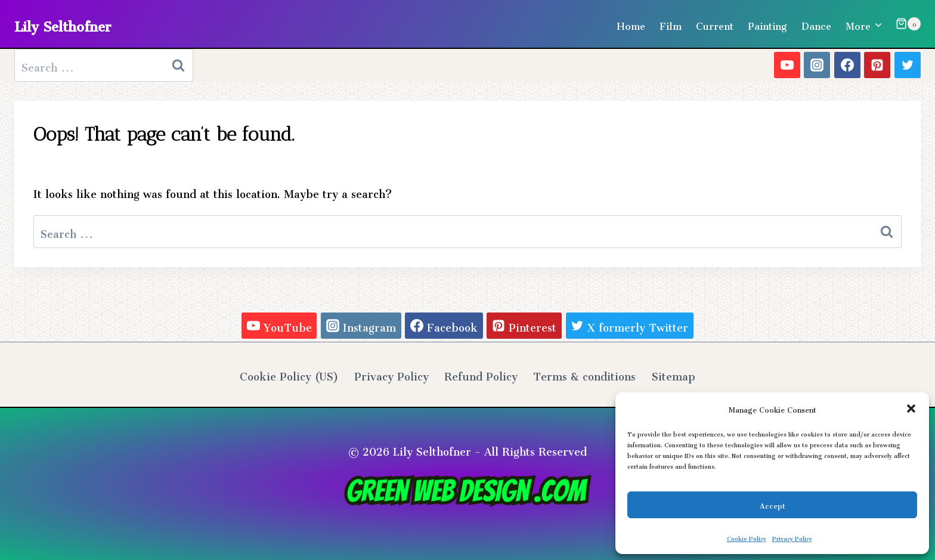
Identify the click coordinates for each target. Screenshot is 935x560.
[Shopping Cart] (908, 24)
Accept (773, 504)
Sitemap (674, 374)
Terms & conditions (584, 374)
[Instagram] (817, 65)
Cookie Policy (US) (289, 374)
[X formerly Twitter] (908, 65)
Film (671, 24)
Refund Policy (481, 374)
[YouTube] (787, 65)
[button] (911, 409)
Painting (767, 24)
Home (631, 24)
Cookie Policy (747, 537)
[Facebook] (847, 65)
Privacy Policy (792, 537)
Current (715, 24)
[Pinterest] (877, 65)
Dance (816, 24)
